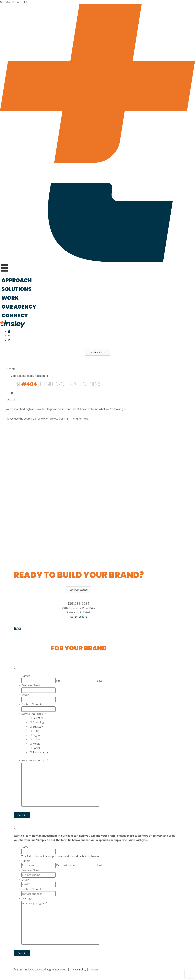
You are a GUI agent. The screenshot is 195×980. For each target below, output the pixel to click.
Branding (38, 722)
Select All (38, 718)
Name (26, 676)
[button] (97, 352)
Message (27, 898)
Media (37, 744)
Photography (41, 752)
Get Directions (79, 617)
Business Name (31, 685)
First (59, 681)
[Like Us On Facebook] (9, 332)
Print (36, 731)
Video (36, 739)
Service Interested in (34, 714)
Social (36, 748)
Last (99, 681)
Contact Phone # (31, 704)
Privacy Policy (78, 969)
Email (25, 695)
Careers (94, 969)
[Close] (14, 669)
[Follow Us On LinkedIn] (9, 340)
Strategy (38, 727)
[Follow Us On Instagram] (9, 336)
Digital (37, 735)
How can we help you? (35, 760)
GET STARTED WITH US (14, 2)
